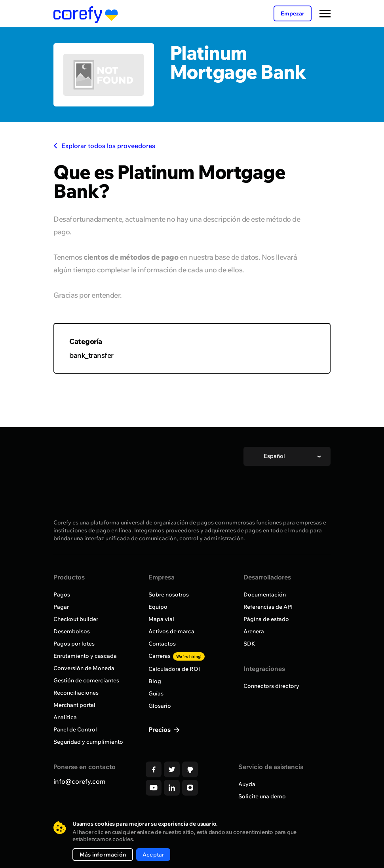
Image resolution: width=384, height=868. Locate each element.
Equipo (158, 607)
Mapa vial (161, 619)
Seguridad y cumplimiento (88, 742)
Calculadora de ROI (174, 669)
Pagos (62, 594)
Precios (160, 729)
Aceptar (153, 855)
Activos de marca (171, 631)
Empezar (293, 13)
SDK (249, 644)
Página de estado (266, 619)
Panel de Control (75, 729)
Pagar (61, 607)
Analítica (65, 717)
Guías (156, 693)
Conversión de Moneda (84, 668)
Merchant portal (74, 705)
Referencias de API (268, 607)
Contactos (162, 644)
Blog (155, 681)
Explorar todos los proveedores (104, 146)
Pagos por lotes (74, 644)
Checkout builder (76, 619)
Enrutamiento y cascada (85, 656)
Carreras (177, 656)
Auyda (247, 784)
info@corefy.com (79, 781)
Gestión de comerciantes (86, 680)
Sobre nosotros (169, 594)
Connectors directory (271, 686)
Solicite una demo (262, 796)
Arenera (254, 631)
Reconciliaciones (76, 693)
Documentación (265, 594)
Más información (103, 855)
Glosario (160, 706)
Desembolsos (72, 631)
